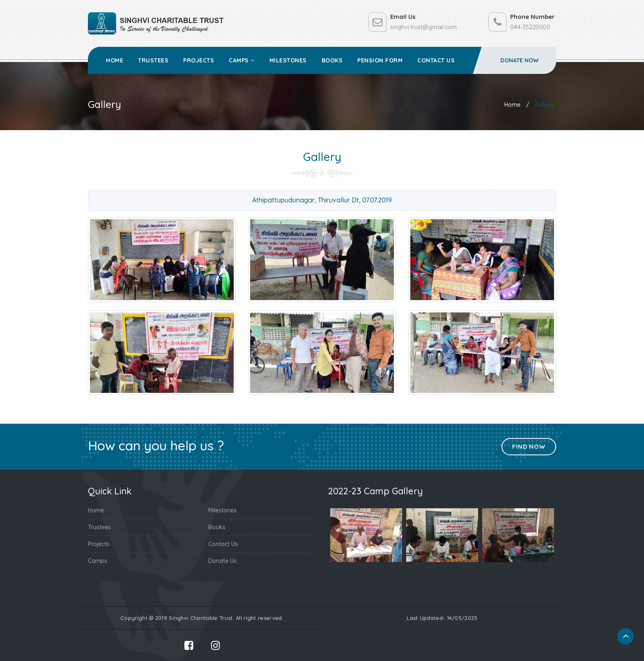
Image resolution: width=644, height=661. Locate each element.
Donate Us (222, 561)
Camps (242, 60)
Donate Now (519, 60)
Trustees (153, 60)
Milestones (288, 60)
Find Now (528, 446)
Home (115, 60)
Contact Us (436, 60)
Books (332, 60)
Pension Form (380, 60)
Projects (199, 60)
